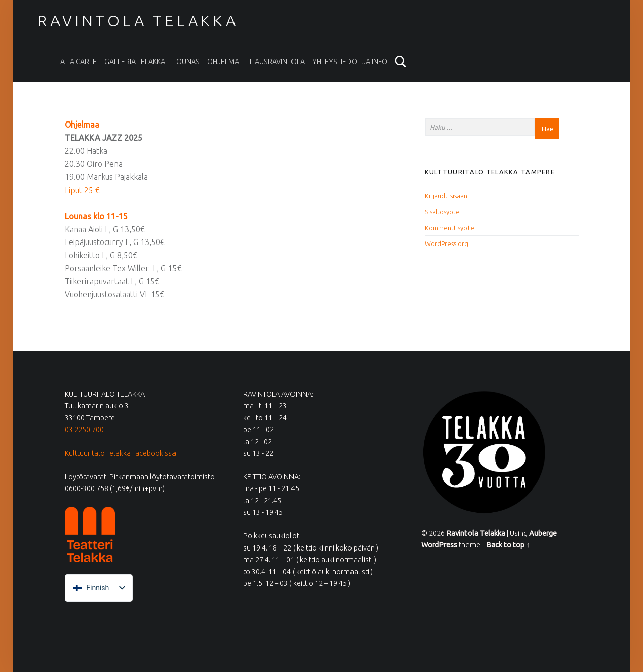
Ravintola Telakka (138, 21)
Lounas (186, 62)
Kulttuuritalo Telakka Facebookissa (120, 453)
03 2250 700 (84, 430)
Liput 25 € (82, 190)
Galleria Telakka (135, 62)
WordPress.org (447, 243)
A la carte (78, 62)
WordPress (439, 545)
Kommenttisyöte (449, 228)
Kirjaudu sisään (446, 196)
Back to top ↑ (508, 545)
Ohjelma (223, 62)
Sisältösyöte (442, 212)
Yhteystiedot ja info (350, 62)
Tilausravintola (275, 62)
